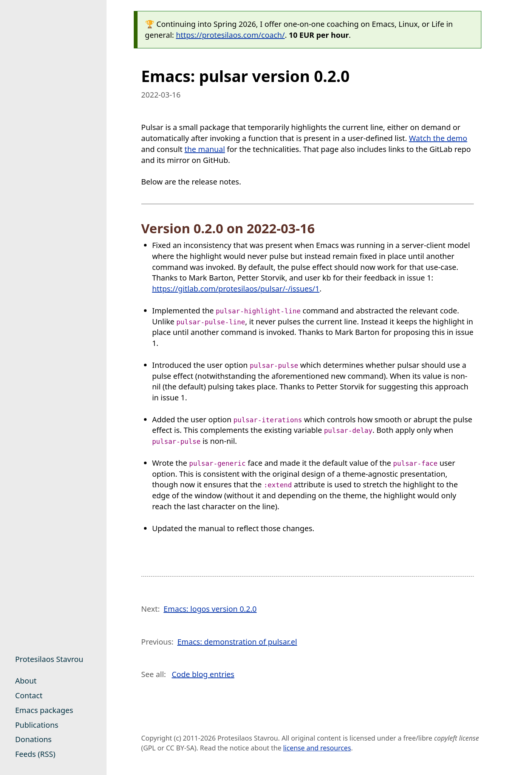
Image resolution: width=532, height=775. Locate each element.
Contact (29, 695)
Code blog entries (203, 674)
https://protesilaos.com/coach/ (230, 35)
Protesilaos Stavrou (49, 659)
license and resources (317, 748)
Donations (33, 739)
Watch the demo (438, 138)
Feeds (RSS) (35, 754)
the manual (205, 149)
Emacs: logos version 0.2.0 (210, 609)
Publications (37, 725)
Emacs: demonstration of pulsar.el (237, 642)
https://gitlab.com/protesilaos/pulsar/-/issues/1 (236, 289)
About (26, 681)
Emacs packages (44, 710)
